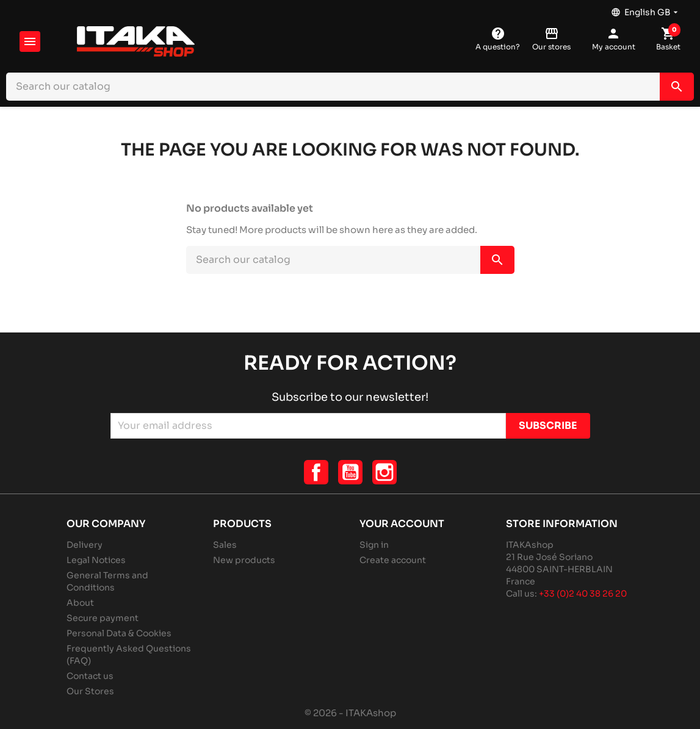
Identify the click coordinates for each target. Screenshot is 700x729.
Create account (393, 560)
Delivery (85, 545)
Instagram (384, 472)
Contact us (90, 676)
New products (244, 560)
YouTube (350, 472)
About (80, 603)
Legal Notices (96, 560)
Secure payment (103, 618)
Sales (225, 545)
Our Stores (90, 691)
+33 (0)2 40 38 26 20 (583, 594)
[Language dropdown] (646, 9)
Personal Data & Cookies (119, 633)
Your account (402, 524)
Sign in (374, 545)
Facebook (316, 472)
